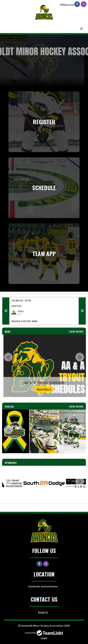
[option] (44, 311)
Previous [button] (6, 311)
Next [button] (82, 311)
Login (44, 638)
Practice (16, 306)
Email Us (43, 612)
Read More (44, 389)
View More (76, 332)
